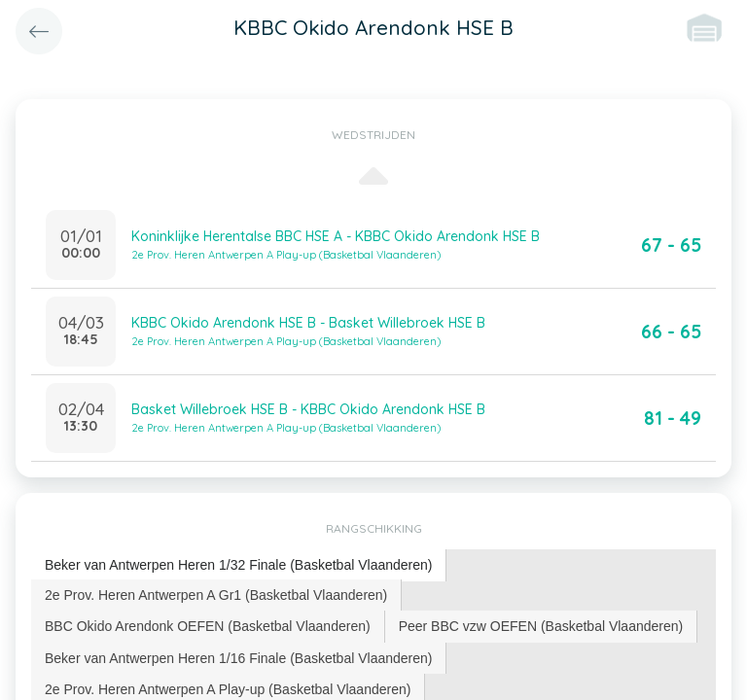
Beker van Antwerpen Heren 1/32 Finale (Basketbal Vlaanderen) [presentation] (238, 565)
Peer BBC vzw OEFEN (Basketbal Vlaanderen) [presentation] (541, 626)
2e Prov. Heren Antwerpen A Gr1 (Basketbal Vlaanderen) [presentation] (216, 595)
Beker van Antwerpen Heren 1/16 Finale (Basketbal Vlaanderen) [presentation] (238, 658)
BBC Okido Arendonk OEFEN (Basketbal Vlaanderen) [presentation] (208, 626)
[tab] (239, 565)
